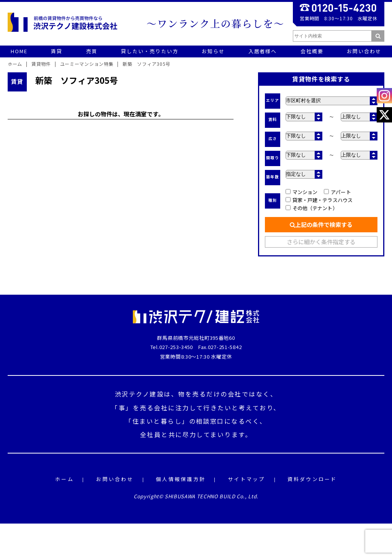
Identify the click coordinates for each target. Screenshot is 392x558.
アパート (337, 192)
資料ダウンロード (312, 479)
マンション (301, 192)
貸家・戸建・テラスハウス (319, 200)
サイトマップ (247, 479)
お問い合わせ (115, 479)
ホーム (65, 479)
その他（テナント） (312, 208)
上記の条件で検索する (321, 224)
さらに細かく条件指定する (321, 242)
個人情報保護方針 (181, 479)
